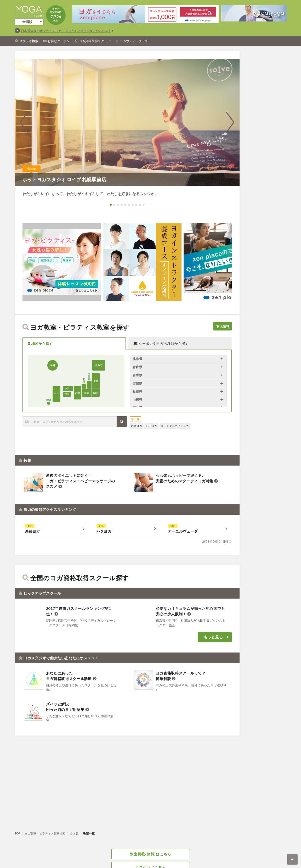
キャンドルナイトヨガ (175, 426)
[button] (111, 205)
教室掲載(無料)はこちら (150, 855)
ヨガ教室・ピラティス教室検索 (45, 833)
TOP (17, 833)
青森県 (138, 367)
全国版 (74, 833)
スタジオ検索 (29, 41)
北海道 (138, 359)
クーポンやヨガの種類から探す (161, 344)
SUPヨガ (152, 426)
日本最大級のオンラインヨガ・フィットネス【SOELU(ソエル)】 (66, 31)
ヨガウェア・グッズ (134, 41)
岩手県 (138, 375)
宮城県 (138, 383)
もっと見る (213, 634)
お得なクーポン (59, 41)
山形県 (138, 400)
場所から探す (40, 344)
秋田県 (138, 392)
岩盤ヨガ (137, 426)
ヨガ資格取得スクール (95, 41)
